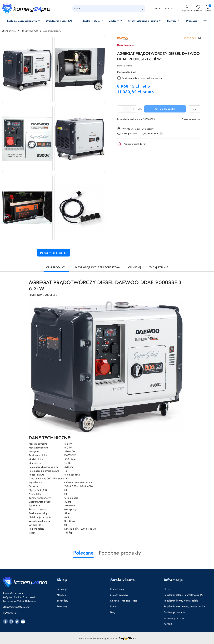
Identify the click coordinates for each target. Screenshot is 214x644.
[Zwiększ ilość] (134, 109)
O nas (167, 589)
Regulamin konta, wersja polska (181, 601)
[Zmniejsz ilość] (120, 109)
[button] (24, 21)
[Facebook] (5, 621)
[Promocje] (192, 21)
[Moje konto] (187, 9)
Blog (113, 612)
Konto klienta (117, 589)
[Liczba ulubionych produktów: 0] (198, 9)
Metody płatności (120, 595)
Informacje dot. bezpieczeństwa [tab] (97, 267)
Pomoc (114, 607)
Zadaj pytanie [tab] (159, 267)
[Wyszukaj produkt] (109, 9)
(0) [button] (199, 38)
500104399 (10, 613)
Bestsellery (62, 601)
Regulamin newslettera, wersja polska (184, 607)
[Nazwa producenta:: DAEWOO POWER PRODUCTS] (123, 38)
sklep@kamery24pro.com (17, 607)
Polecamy (62, 607)
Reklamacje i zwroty (175, 618)
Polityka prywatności (175, 612)
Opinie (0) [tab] (135, 267)
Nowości (62, 595)
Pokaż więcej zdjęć (54, 253)
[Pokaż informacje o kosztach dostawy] (161, 134)
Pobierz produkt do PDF (132, 144)
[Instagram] (11, 621)
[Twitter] (17, 621)
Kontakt (168, 624)
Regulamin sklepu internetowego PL (183, 595)
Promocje (62, 589)
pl (158, 9)
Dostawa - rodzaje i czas (124, 601)
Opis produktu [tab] (56, 267)
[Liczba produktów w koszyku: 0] (208, 9)
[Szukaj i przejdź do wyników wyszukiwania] (141, 9)
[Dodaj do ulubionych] (194, 109)
